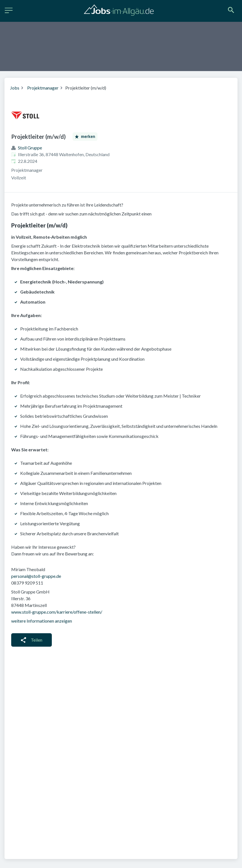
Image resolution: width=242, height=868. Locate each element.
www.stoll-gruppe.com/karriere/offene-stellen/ (57, 612)
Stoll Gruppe (30, 148)
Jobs (15, 88)
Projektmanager (43, 88)
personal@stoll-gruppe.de (36, 576)
